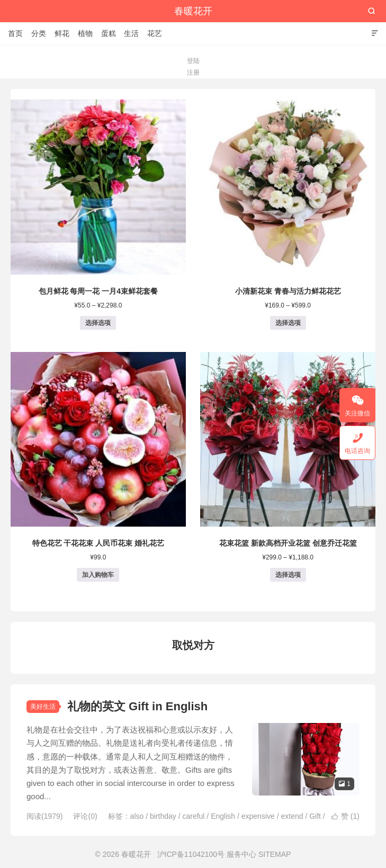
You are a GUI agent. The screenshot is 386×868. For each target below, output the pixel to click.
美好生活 (43, 707)
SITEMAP (275, 854)
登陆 (193, 61)
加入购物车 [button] (98, 575)
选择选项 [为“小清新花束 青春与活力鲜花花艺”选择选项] (288, 323)
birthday (163, 816)
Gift (315, 816)
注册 (193, 73)
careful (193, 816)
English (223, 816)
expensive (258, 816)
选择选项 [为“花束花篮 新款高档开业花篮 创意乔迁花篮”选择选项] (288, 575)
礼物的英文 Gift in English (137, 706)
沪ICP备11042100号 (191, 854)
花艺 (155, 33)
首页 (15, 33)
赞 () (345, 816)
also (137, 816)
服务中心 (241, 854)
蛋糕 (109, 33)
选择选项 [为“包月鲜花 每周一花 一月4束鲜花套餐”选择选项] (98, 323)
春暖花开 (193, 11)
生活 (131, 33)
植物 (85, 33)
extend (292, 816)
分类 (39, 33)
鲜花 (62, 33)
